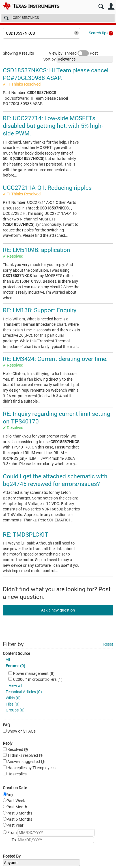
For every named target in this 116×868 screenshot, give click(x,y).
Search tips (99, 33)
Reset (108, 644)
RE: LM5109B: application (36, 250)
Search (101, 7)
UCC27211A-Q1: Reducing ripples (47, 188)
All (8, 660)
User (111, 7)
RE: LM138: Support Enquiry (40, 310)
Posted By (12, 856)
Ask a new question (58, 610)
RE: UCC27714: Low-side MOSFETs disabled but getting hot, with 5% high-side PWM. (53, 126)
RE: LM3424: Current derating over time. (55, 359)
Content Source (16, 653)
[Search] (58, 18)
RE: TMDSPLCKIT (26, 535)
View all (15, 686)
